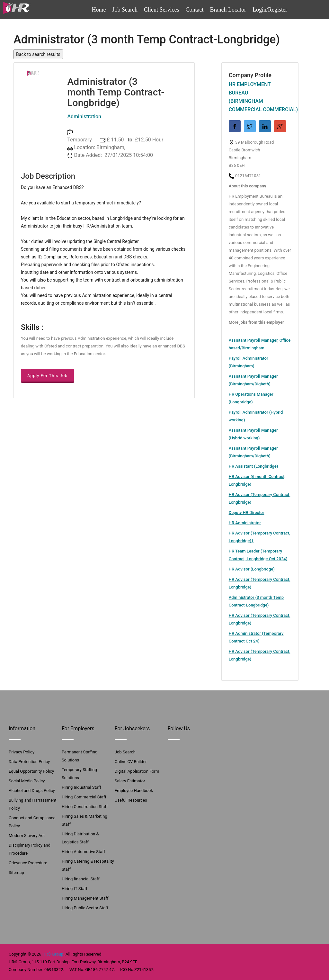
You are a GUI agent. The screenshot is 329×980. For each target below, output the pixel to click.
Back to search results (38, 54)
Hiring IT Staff (75, 889)
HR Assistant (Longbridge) (253, 466)
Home (99, 10)
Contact (195, 10)
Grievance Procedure (28, 863)
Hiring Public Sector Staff (85, 908)
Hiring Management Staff (85, 898)
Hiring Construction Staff (85, 807)
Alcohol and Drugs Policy (32, 791)
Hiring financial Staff (81, 879)
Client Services (161, 10)
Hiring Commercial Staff (84, 797)
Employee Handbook (134, 791)
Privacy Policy (22, 752)
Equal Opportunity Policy (31, 771)
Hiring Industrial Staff (81, 787)
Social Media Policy (27, 781)
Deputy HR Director (247, 512)
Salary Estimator (130, 781)
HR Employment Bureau (250, 89)
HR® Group (53, 954)
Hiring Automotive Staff (83, 852)
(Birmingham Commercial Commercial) (260, 105)
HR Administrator (245, 523)
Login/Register (270, 10)
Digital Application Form (137, 771)
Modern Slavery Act (27, 836)
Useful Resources (131, 800)
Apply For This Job (47, 376)
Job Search (125, 10)
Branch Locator (228, 10)
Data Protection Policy (29, 762)
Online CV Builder (131, 762)
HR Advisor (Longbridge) (252, 569)
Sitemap (16, 872)
